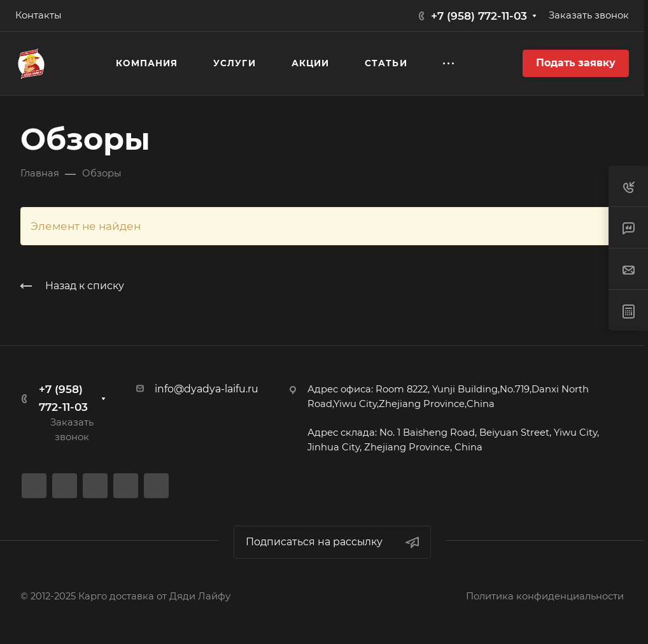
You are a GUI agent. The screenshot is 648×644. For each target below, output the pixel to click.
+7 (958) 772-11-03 (479, 16)
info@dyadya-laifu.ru (207, 389)
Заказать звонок (589, 15)
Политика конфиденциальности (545, 596)
